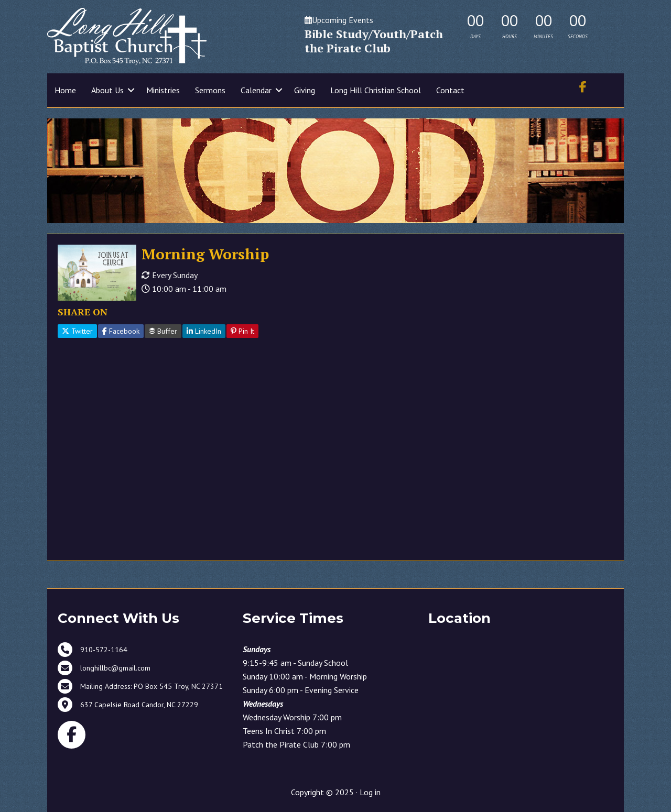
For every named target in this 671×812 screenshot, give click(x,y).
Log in (370, 792)
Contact (450, 90)
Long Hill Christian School (376, 90)
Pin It (242, 331)
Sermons (210, 90)
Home (65, 90)
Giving (305, 90)
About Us (107, 90)
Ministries (163, 90)
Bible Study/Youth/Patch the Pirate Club (374, 41)
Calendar (256, 90)
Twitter (77, 331)
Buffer (163, 331)
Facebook (121, 331)
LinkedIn (204, 331)
